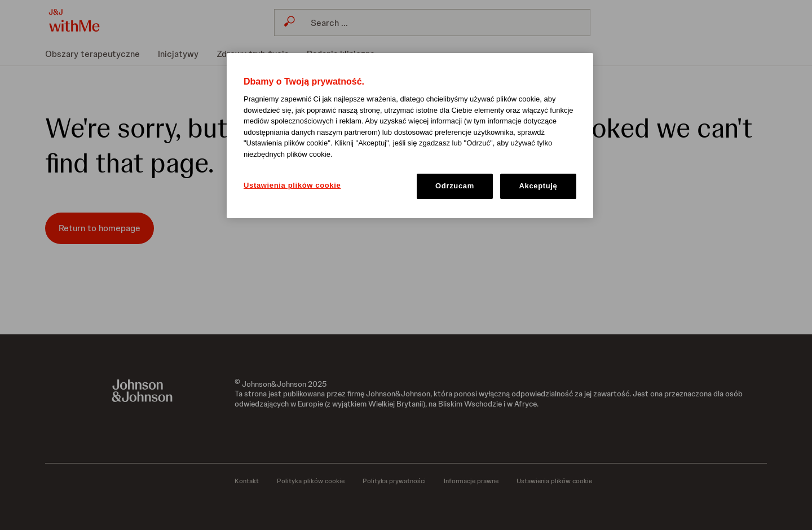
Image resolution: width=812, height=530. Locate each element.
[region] (410, 136)
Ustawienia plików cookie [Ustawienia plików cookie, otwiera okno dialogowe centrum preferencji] (292, 185)
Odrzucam (455, 186)
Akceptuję (539, 186)
